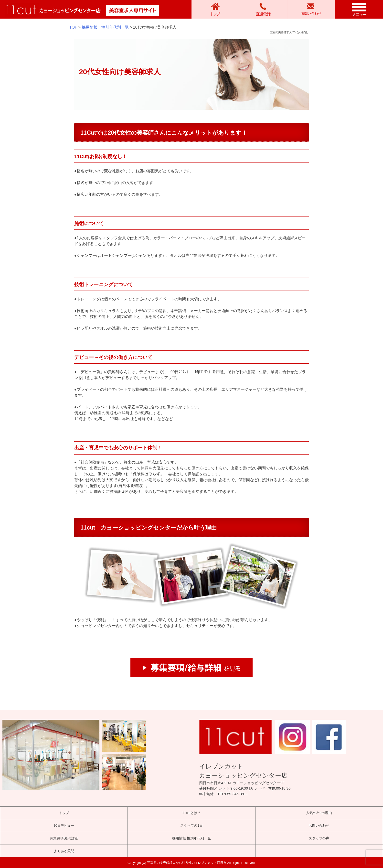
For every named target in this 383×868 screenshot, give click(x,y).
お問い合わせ (319, 825)
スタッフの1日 (191, 825)
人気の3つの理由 (319, 813)
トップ (64, 813)
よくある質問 (64, 851)
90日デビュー (64, 825)
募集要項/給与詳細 (64, 838)
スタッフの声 (319, 838)
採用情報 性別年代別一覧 (191, 838)
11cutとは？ (191, 813)
